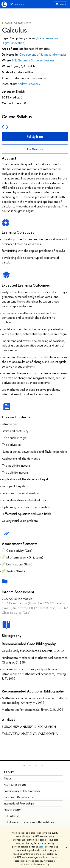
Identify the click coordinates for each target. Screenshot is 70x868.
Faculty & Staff (13, 810)
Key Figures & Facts (15, 785)
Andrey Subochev (29, 84)
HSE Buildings (11, 816)
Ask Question (35, 149)
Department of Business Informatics (43, 54)
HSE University (16, 4)
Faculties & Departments (18, 797)
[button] (24, 765)
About (9, 772)
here (18, 843)
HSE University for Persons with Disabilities (29, 822)
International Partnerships (19, 803)
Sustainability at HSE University (22, 791)
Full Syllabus (35, 137)
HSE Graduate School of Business (33, 60)
